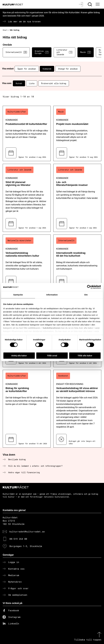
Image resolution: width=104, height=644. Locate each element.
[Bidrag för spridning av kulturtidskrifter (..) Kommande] (27, 409)
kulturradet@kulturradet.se (27, 532)
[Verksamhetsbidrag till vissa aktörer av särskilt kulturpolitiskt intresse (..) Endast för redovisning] (77, 409)
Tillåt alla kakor (85, 355)
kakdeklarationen (52, 328)
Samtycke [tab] (18, 295)
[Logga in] (81, 4)
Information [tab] (52, 295)
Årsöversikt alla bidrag (54, 83)
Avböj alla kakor (19, 355)
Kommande (47, 69)
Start (5, 30)
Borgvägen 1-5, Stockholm (26, 546)
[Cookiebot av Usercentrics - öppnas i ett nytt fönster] (89, 287)
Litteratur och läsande (64, 52)
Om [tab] (86, 295)
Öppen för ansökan (27, 69)
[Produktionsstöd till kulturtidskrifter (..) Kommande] (27, 133)
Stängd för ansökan (68, 69)
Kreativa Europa (42, 52)
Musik (86, 52)
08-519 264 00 (18, 539)
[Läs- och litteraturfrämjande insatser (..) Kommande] (77, 198)
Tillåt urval (52, 355)
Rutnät (19, 83)
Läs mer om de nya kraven (24, 21)
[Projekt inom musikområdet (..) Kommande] (77, 133)
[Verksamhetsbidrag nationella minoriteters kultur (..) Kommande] (27, 262)
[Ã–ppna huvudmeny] (98, 4)
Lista (32, 83)
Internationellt (16, 52)
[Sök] (90, 4)
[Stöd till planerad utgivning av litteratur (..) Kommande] (27, 198)
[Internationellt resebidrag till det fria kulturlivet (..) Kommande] (77, 262)
